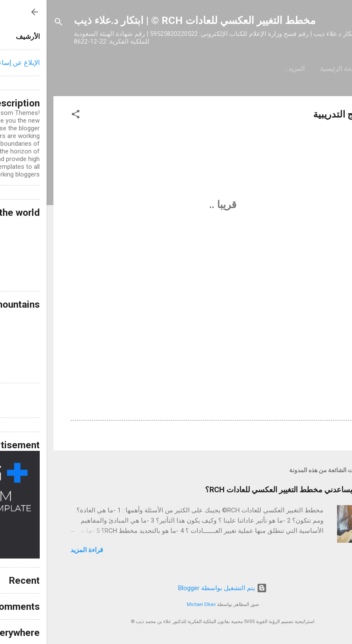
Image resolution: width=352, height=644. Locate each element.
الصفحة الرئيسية (296, 69)
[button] (29, 116)
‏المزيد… (184, 69)
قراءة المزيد (40, 550)
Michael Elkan (155, 604)
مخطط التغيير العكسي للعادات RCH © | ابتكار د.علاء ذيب (148, 21)
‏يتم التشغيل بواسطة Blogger (176, 588)
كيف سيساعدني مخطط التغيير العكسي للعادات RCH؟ (243, 490)
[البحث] (12, 23)
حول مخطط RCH (234, 69)
